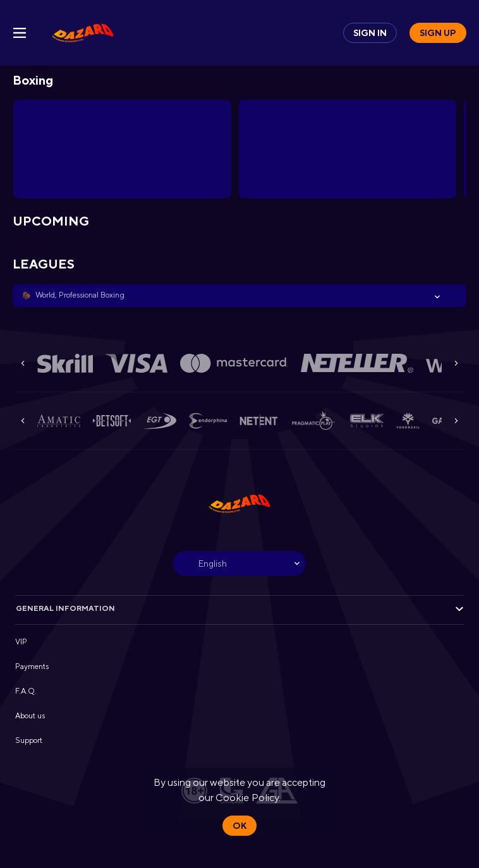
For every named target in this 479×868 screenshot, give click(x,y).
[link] (83, 33)
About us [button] (30, 716)
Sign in (370, 33)
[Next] (456, 363)
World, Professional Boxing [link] (80, 295)
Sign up (438, 33)
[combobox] (239, 564)
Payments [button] (32, 666)
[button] (239, 296)
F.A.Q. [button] (26, 691)
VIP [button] (21, 642)
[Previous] (23, 363)
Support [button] (29, 740)
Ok (239, 826)
